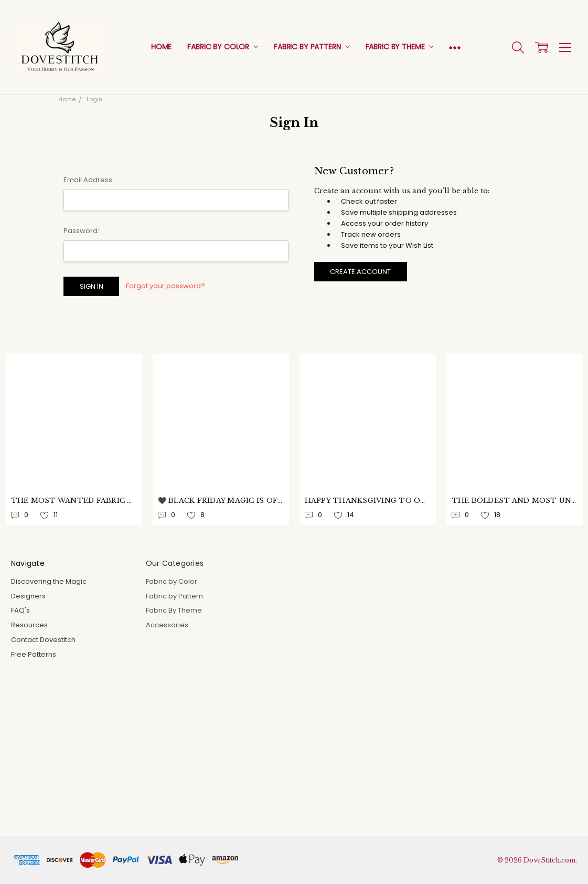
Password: (81, 231)
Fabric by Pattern (312, 47)
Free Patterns (34, 654)
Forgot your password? (165, 286)
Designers (28, 596)
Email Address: (89, 180)
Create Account (360, 272)
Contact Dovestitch (43, 640)
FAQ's (20, 610)
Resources (29, 625)
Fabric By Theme (400, 47)
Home (161, 47)
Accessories (167, 625)
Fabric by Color (223, 47)
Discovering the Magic (49, 581)
